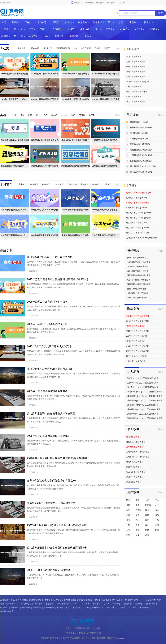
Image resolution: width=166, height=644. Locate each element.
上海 (138, 500)
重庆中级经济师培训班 (137, 298)
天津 (147, 500)
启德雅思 (139, 604)
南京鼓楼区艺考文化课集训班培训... (45, 238)
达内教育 (4, 607)
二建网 (86, 607)
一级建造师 (20, 48)
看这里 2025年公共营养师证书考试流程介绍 (51, 503)
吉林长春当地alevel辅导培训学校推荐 (15, 143)
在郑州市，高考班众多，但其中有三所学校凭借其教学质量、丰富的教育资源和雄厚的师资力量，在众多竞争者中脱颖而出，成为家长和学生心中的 (73, 263)
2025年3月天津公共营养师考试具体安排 (49, 346)
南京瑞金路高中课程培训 (137, 223)
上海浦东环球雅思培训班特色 (104, 140)
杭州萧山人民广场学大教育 (138, 452)
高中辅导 (23, 184)
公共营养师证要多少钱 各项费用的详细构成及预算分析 (57, 548)
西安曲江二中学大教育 (136, 442)
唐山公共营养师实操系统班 (138, 321)
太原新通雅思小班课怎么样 (12, 166)
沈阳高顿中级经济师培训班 (139, 275)
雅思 (15, 115)
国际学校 (74, 36)
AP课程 (82, 115)
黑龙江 (138, 510)
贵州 (157, 525)
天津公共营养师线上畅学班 (138, 346)
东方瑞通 (111, 607)
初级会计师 (62, 607)
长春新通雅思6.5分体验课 (141, 161)
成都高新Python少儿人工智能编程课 (143, 405)
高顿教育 (15, 607)
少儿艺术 (138, 29)
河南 (128, 520)
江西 (147, 515)
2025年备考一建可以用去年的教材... (75, 102)
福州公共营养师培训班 (136, 341)
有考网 (47, 600)
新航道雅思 (49, 607)
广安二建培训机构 (134, 87)
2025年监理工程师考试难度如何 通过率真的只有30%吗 (57, 279)
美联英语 (37, 607)
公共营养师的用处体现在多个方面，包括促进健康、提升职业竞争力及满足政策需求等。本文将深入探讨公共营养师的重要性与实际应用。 (73, 442)
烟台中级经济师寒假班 (137, 289)
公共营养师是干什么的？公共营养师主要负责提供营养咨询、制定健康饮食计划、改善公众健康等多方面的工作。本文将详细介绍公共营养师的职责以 (73, 420)
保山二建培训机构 (134, 57)
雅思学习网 (93, 600)
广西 (128, 525)
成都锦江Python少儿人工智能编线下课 (144, 409)
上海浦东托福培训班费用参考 (104, 166)
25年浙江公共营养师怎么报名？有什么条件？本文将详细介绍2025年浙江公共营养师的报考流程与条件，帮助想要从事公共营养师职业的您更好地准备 (73, 487)
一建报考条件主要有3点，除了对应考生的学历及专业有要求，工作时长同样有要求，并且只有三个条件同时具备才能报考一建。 (73, 576)
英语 (31, 29)
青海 (128, 535)
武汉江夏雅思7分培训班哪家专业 (76, 166)
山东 (157, 515)
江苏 (147, 510)
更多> (118, 48)
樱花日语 (128, 604)
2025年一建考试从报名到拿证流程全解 (106, 76)
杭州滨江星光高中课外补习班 (138, 193)
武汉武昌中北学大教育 (136, 472)
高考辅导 (34, 184)
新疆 (147, 535)
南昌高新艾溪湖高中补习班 (138, 233)
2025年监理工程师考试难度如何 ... (14, 76)
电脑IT (32, 36)
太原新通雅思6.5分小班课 (141, 155)
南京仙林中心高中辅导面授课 (138, 218)
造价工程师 (86, 48)
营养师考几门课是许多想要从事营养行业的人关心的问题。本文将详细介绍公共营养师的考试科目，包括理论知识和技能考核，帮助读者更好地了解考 (73, 375)
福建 (138, 515)
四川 (147, 525)
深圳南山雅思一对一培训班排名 (45, 166)
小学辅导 (84, 184)
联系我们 (79, 628)
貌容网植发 (71, 600)
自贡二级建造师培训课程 (137, 92)
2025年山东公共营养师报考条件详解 (47, 391)
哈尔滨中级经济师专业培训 (139, 280)
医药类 (56, 22)
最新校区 (111, 2)
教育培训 (105, 600)
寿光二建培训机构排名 (136, 67)
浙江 (157, 510)
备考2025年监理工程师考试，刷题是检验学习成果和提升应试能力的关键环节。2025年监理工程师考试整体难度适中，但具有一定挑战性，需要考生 (73, 286)
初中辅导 (46, 184)
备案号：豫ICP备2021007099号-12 (86, 633)
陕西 (147, 530)
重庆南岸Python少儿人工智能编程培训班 (145, 418)
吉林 (128, 510)
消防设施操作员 (63, 48)
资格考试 (98, 22)
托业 (38, 115)
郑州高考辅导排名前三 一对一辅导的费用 (50, 257)
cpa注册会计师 (63, 604)
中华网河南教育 (7, 611)
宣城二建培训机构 (134, 97)
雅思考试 (49, 604)
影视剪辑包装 (98, 607)
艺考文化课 (72, 184)
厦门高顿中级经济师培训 (138, 271)
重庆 (157, 500)
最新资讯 (100, 2)
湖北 (138, 520)
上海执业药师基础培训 (136, 361)
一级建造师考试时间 (152, 600)
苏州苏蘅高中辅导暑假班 (137, 208)
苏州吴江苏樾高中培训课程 (138, 203)
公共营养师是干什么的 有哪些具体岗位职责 (51, 414)
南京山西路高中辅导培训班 (138, 228)
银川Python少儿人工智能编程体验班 (143, 387)
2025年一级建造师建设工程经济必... (45, 102)
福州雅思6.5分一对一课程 (141, 127)
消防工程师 (48, 48)
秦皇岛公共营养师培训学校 (138, 316)
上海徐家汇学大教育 (135, 447)
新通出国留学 (152, 604)
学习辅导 (42, 22)
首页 (4, 22)
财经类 (69, 22)
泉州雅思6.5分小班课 (139, 122)
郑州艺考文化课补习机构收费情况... (45, 212)
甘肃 (157, 530)
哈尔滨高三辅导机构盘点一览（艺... (13, 238)
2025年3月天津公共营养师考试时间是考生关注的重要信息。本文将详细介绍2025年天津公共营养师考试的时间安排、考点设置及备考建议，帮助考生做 (73, 353)
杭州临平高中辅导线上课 (137, 198)
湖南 (147, 520)
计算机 (5, 29)
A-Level (64, 115)
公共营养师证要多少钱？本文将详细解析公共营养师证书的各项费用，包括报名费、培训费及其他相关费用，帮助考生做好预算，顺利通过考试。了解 (73, 554)
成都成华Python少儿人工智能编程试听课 (145, 392)
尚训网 (76, 604)
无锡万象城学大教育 (135, 462)
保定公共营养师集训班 (136, 326)
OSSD (92, 115)
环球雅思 (117, 604)
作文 (13, 600)
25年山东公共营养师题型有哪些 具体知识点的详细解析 (57, 458)
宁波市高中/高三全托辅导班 (104, 235)
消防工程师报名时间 (9, 604)
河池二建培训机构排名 (136, 72)
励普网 (82, 600)
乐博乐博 (97, 604)
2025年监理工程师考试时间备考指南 (45, 76)
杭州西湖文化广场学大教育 (138, 457)
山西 (138, 505)
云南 (128, 530)
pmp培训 (116, 600)
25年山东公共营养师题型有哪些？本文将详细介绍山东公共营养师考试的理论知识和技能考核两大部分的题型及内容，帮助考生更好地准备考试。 (74, 465)
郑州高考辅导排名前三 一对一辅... (13, 212)
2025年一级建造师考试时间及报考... (106, 102)
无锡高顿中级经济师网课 (138, 293)
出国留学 (146, 22)
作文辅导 (108, 184)
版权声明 (96, 628)
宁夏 (138, 535)
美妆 (87, 36)
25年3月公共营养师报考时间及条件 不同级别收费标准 (57, 525)
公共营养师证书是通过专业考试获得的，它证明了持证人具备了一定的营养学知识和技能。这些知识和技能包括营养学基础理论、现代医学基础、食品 (73, 509)
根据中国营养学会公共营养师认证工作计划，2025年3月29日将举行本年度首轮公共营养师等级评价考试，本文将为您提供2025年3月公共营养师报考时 (73, 532)
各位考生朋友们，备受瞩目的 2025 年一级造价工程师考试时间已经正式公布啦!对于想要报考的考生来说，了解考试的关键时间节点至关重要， (74, 330)
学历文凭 (59, 36)
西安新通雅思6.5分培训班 (141, 172)
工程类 (28, 22)
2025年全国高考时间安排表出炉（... (75, 212)
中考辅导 (96, 184)
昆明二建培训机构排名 (136, 62)
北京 (128, 500)
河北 (128, 505)
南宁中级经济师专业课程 (138, 258)
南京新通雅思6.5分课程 (140, 144)
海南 (138, 525)
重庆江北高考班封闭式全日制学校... (75, 238)
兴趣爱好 (83, 22)
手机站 (77, 2)
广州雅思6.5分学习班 (139, 139)
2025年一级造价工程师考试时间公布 (75, 76)
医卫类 (109, 29)
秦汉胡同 (26, 607)
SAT (46, 115)
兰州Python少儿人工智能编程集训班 (143, 383)
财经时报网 (36, 600)
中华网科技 (23, 600)
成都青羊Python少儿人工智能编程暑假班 (145, 400)
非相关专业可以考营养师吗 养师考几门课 (50, 369)
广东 (157, 520)
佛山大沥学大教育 (134, 482)
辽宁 (157, 505)
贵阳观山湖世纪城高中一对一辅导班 (141, 238)
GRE (30, 115)
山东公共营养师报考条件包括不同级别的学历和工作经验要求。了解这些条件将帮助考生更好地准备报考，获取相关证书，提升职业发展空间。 (73, 398)
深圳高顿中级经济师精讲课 (139, 284)
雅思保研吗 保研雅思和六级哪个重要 (75, 143)
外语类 (15, 22)
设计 (110, 22)
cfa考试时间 (26, 604)
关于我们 (70, 628)
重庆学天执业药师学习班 (137, 356)
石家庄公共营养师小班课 (137, 336)
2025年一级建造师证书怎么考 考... (13, 102)
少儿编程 (85, 29)
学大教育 (133, 607)
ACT (73, 115)
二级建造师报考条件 (132, 600)
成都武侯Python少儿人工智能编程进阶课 (145, 396)
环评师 (97, 48)
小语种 (133, 22)
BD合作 (88, 628)
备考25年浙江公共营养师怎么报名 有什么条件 (52, 481)
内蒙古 (148, 505)
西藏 (138, 530)
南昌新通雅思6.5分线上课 (141, 150)
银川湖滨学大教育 (134, 437)
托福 (22, 115)
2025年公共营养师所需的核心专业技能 (48, 436)
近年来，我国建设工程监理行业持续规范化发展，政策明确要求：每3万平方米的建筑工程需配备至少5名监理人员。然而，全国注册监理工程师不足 (74, 308)
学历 (121, 22)
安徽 (128, 515)
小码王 (107, 604)
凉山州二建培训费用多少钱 (138, 82)
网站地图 (121, 2)
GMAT (54, 115)
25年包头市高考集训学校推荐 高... (105, 212)
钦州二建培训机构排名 (136, 77)
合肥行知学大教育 (134, 467)
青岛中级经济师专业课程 (138, 266)
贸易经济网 (58, 600)
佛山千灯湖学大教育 (135, 477)
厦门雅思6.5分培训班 (139, 133)
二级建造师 (34, 48)
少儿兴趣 (123, 29)
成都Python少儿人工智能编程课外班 (143, 414)
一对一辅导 (58, 184)
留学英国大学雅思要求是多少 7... (45, 140)
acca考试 (38, 604)
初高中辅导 (145, 607)
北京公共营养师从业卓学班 (138, 351)
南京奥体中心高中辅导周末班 (138, 213)
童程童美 (86, 604)
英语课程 (133, 115)
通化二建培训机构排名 (136, 102)
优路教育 (122, 607)
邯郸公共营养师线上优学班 (138, 331)
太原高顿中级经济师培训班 (139, 262)
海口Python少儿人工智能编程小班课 (143, 378)
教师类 (5, 36)
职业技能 (19, 29)
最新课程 (89, 2)
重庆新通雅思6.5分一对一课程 (143, 166)
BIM (75, 48)
